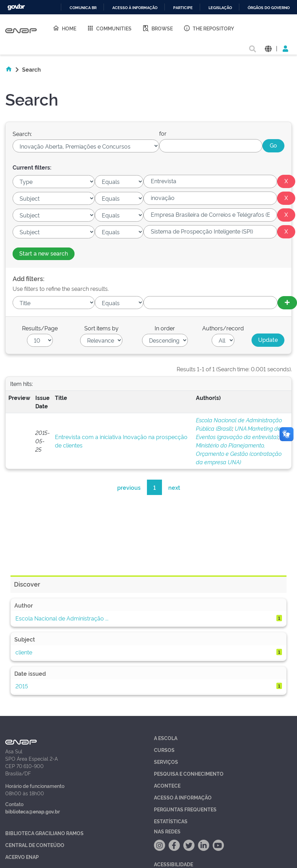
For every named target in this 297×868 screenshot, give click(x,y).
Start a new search (44, 253)
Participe (183, 8)
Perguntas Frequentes (185, 809)
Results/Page (40, 328)
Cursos (164, 750)
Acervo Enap (22, 857)
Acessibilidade (174, 864)
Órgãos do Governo (269, 8)
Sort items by (101, 328)
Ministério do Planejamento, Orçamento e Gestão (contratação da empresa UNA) (239, 453)
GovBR (16, 7)
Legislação (220, 8)
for (163, 133)
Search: (22, 134)
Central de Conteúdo (35, 845)
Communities (109, 28)
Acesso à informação (135, 8)
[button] (268, 48)
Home (64, 28)
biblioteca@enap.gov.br (33, 811)
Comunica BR (83, 8)
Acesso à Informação (183, 797)
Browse (157, 28)
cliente (24, 652)
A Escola (166, 738)
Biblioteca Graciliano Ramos (44, 833)
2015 (22, 686)
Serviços (166, 762)
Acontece (167, 785)
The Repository (209, 28)
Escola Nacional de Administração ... (62, 618)
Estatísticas (171, 821)
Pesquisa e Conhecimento (189, 773)
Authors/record (223, 328)
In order (165, 328)
